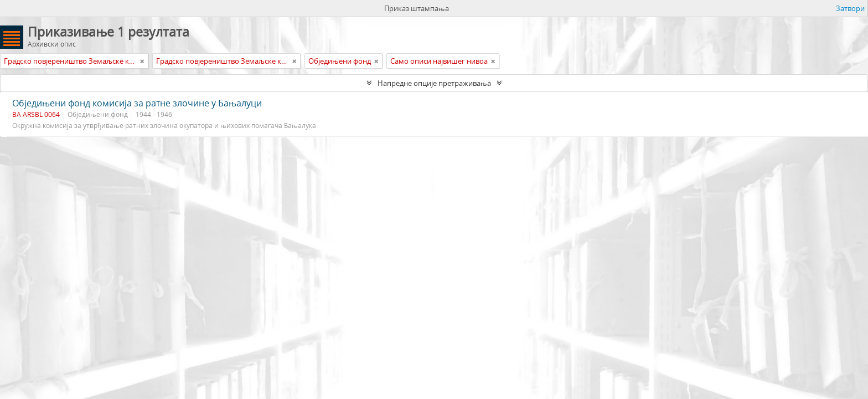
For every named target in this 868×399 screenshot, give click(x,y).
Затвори (850, 8)
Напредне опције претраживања (434, 83)
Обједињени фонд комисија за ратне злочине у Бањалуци (137, 103)
